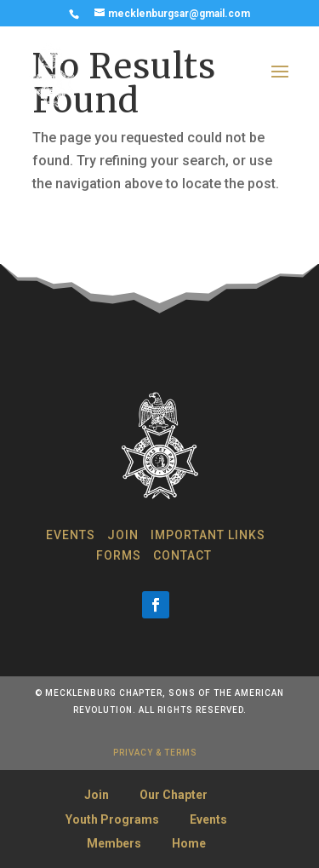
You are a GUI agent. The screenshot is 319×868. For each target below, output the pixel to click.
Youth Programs (112, 819)
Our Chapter (174, 795)
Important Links (208, 535)
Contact (182, 555)
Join (123, 535)
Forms (119, 555)
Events (71, 535)
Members (114, 843)
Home (189, 843)
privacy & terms (155, 753)
